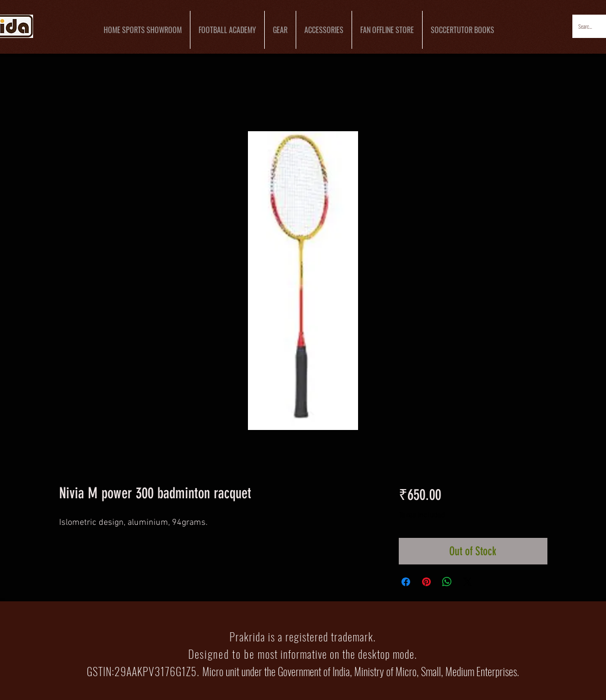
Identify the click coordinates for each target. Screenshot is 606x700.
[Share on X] (468, 582)
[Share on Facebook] (406, 582)
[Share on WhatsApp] (447, 582)
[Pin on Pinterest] (426, 582)
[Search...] (586, 26)
